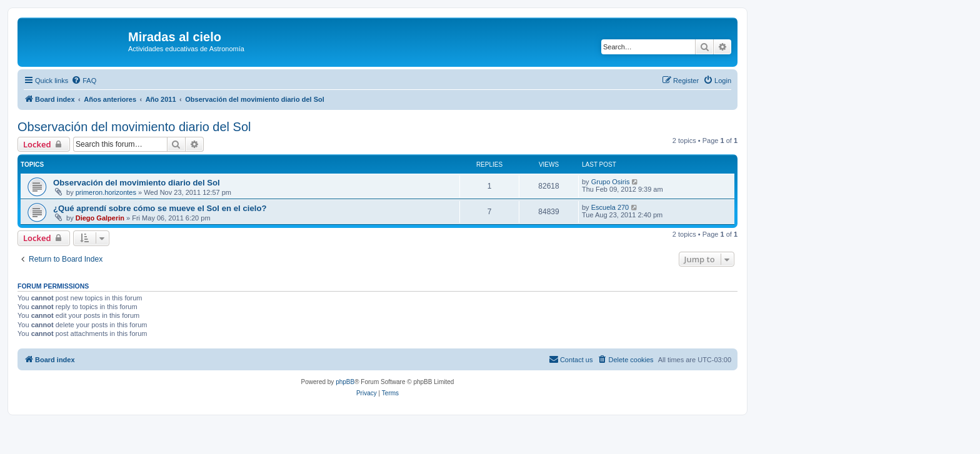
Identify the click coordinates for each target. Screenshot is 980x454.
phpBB (345, 382)
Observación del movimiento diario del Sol (134, 127)
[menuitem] (84, 81)
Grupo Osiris (611, 182)
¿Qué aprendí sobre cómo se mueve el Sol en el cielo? (160, 208)
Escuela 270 (610, 207)
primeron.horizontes (106, 192)
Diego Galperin (100, 218)
